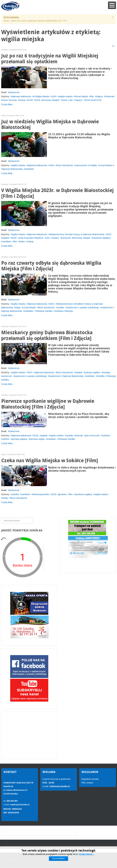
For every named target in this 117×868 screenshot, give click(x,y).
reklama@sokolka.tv (59, 786)
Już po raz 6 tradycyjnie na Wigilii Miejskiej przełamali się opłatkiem (50, 59)
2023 (109, 234)
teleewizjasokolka (41, 494)
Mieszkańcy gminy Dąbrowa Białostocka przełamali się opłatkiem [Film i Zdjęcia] (47, 335)
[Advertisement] (29, 735)
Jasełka (61, 308)
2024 (54, 96)
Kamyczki (66, 238)
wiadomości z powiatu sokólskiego (83, 308)
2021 (30, 372)
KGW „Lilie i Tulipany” (72, 100)
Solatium (106, 436)
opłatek (6, 238)
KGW (30, 100)
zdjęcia (100, 96)
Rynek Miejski (82, 96)
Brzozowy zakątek (82, 238)
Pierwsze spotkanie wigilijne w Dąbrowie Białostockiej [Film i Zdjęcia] (48, 404)
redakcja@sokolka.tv (20, 805)
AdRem (6, 439)
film (92, 96)
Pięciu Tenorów (10, 100)
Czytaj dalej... (8, 104)
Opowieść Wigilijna (101, 238)
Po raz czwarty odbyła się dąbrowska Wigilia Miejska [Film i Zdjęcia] (51, 266)
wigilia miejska (66, 96)
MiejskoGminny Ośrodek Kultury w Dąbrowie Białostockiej (77, 234)
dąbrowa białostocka (21, 96)
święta (5, 498)
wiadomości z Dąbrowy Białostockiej (66, 376)
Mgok (18, 308)
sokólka (15, 494)
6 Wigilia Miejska (41, 96)
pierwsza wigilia (37, 439)
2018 (36, 436)
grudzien (63, 494)
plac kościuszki (92, 436)
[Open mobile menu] (112, 5)
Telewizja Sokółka (44, 311)
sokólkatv (29, 169)
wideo (22, 242)
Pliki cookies (87, 783)
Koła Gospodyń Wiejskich (31, 238)
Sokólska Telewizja (64, 311)
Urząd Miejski (29, 308)
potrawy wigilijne (92, 372)
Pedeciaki (110, 96)
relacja (22, 100)
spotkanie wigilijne (84, 494)
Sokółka (101, 376)
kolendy (79, 436)
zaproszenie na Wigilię (86, 165)
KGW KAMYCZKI (93, 100)
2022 (52, 304)
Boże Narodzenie (65, 165)
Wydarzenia (14, 92)
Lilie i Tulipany (52, 238)
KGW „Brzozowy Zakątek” (48, 100)
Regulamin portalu (90, 779)
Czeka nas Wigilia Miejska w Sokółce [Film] (50, 461)
